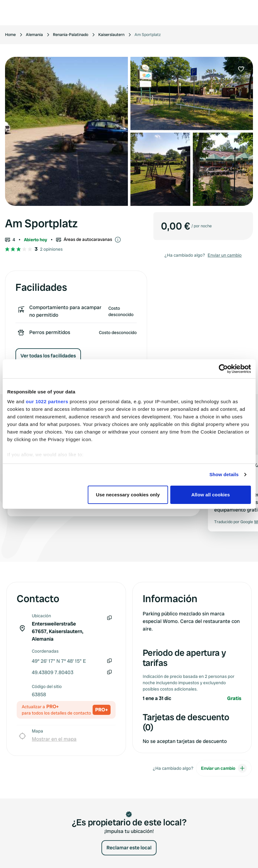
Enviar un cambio (225, 255)
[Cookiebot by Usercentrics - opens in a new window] (223, 369)
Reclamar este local (129, 848)
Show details (224, 474)
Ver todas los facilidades (48, 356)
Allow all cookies (211, 495)
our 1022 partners (47, 401)
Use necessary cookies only (128, 495)
